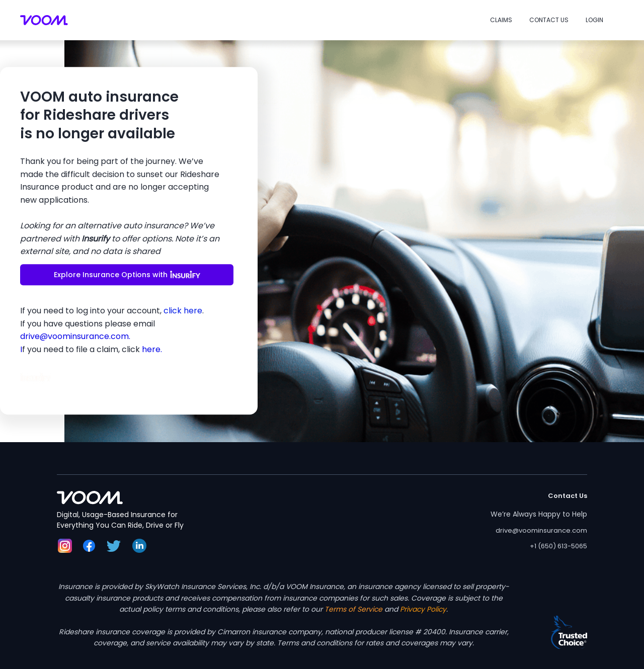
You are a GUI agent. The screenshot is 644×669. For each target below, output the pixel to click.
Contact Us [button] (549, 20)
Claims (501, 20)
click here (183, 311)
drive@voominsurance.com (541, 530)
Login (594, 20)
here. (152, 349)
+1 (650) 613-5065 (558, 546)
